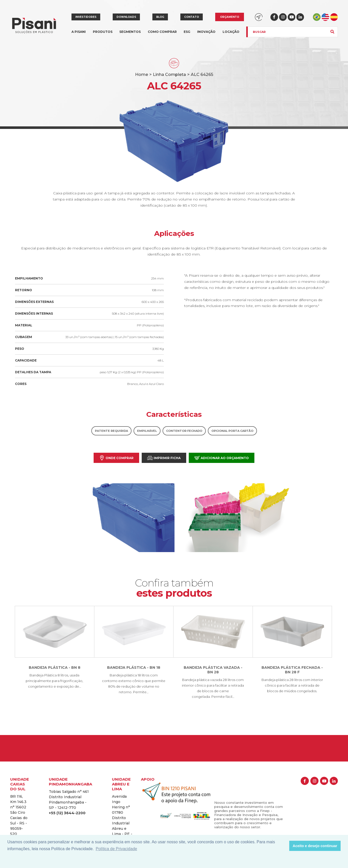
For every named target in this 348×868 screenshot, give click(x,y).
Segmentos (130, 35)
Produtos (103, 35)
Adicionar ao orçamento (222, 458)
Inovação (206, 32)
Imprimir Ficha (164, 458)
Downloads (126, 17)
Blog (160, 17)
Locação (231, 32)
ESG (187, 32)
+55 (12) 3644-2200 (67, 813)
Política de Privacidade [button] (116, 849)
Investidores (86, 17)
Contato (192, 17)
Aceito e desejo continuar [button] (315, 846)
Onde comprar (116, 458)
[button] (284, 846)
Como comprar (162, 32)
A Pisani (79, 35)
